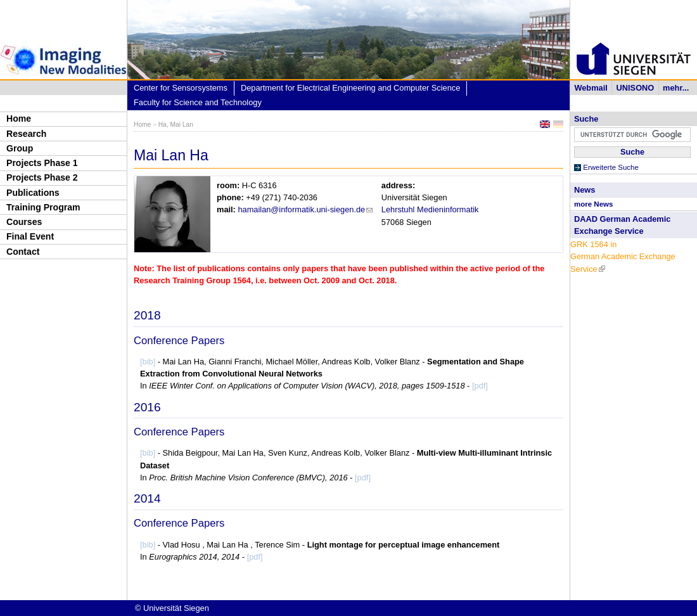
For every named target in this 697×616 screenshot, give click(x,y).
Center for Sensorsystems (181, 88)
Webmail (591, 88)
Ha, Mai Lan (176, 125)
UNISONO (636, 88)
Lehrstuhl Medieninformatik (430, 209)
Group (20, 148)
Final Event (30, 236)
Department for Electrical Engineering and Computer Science (350, 88)
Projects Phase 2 (42, 177)
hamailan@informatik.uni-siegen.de (305, 209)
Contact (23, 252)
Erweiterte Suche (611, 167)
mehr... (676, 88)
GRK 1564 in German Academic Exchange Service (623, 256)
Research (26, 134)
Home (19, 119)
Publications (33, 193)
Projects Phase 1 (42, 163)
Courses (24, 222)
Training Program (43, 207)
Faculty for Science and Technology (198, 102)
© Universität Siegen (172, 608)
